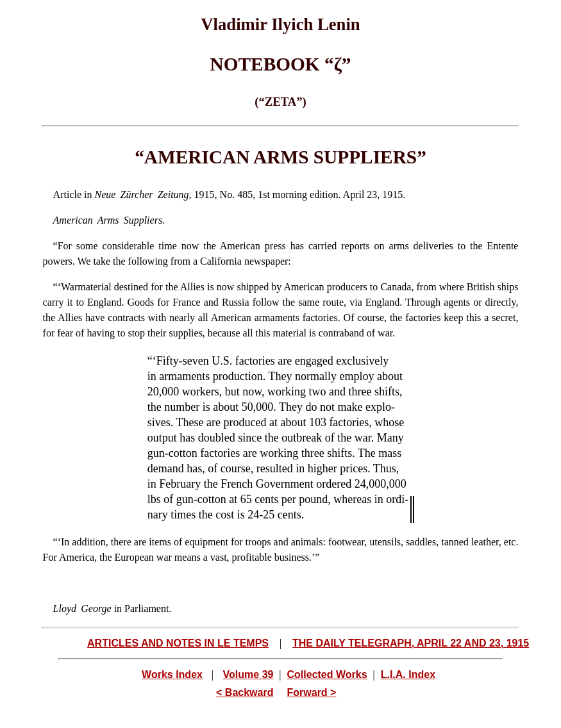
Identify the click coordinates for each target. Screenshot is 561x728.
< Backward (245, 692)
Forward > (312, 692)
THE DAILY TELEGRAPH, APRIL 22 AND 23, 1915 (411, 643)
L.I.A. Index (408, 674)
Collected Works (327, 674)
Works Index (172, 674)
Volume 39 (248, 674)
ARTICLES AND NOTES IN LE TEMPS (178, 643)
